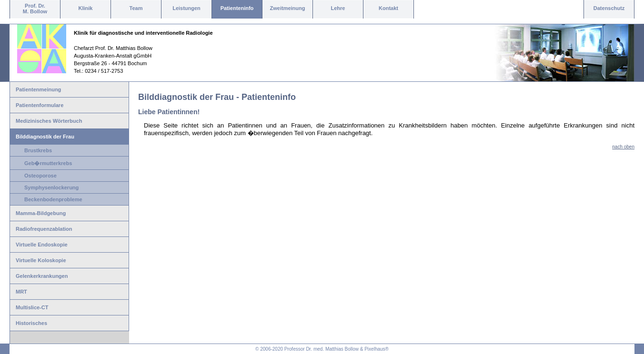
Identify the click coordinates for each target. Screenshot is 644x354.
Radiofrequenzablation (44, 229)
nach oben (623, 147)
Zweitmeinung (288, 8)
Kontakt (388, 8)
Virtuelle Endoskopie (42, 245)
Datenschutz (609, 8)
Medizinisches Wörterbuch (49, 121)
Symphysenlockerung (51, 187)
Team (136, 8)
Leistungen (186, 8)
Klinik (86, 8)
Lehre (338, 8)
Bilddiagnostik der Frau (45, 137)
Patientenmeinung (38, 89)
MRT (21, 292)
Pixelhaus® (377, 349)
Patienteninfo (237, 8)
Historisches (31, 323)
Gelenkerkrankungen (42, 276)
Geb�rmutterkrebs (48, 163)
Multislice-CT (32, 307)
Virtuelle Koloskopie (41, 260)
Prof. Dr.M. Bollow (35, 9)
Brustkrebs (38, 150)
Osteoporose (40, 176)
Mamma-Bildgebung (41, 213)
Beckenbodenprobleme (53, 199)
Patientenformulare (40, 105)
